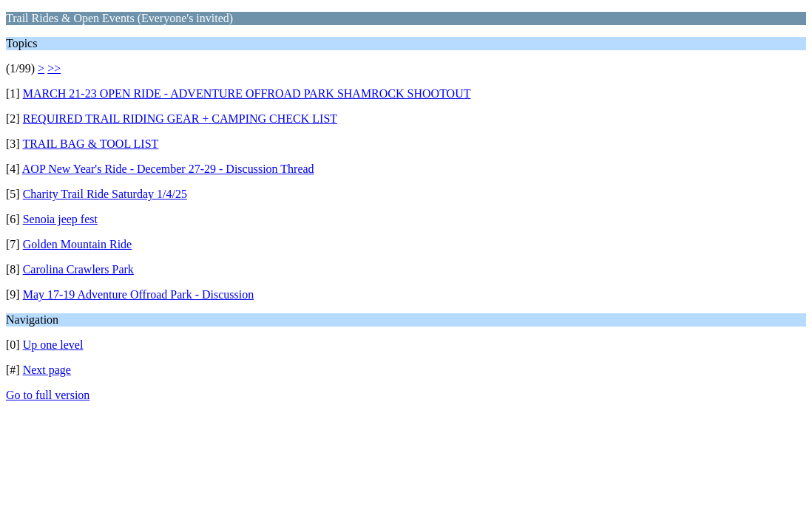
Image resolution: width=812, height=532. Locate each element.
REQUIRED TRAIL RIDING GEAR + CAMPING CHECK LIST (180, 119)
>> (54, 68)
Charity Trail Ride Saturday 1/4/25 (105, 194)
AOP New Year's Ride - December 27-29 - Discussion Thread (168, 169)
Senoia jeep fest (60, 219)
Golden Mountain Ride (78, 244)
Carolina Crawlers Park (78, 269)
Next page (47, 370)
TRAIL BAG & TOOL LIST (90, 144)
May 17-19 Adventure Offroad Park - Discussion (139, 294)
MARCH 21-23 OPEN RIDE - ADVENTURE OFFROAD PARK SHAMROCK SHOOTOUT (247, 93)
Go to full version (48, 395)
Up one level (53, 345)
